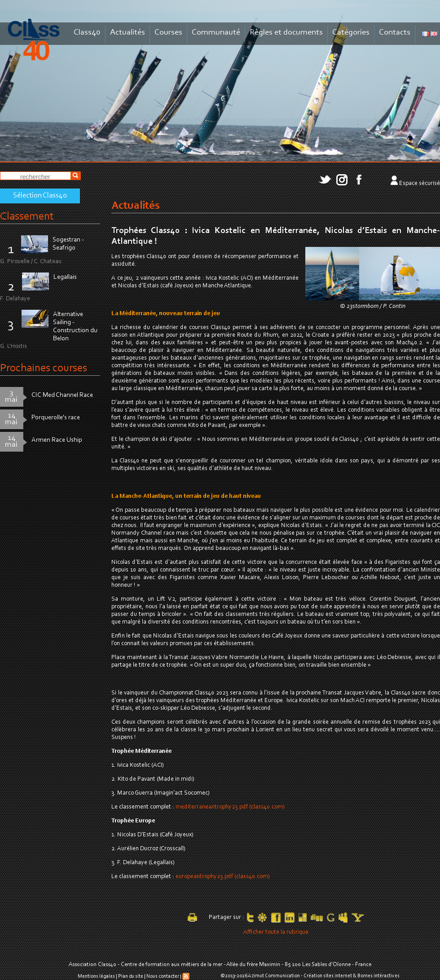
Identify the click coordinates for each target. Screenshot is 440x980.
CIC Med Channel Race (62, 395)
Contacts (395, 33)
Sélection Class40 (40, 196)
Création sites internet (328, 976)
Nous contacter (163, 976)
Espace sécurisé (420, 184)
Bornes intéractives (378, 976)
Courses (168, 33)
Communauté (216, 33)
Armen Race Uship (57, 440)
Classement (27, 217)
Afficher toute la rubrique (276, 932)
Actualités (128, 33)
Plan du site (131, 976)
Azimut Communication (274, 976)
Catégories (351, 33)
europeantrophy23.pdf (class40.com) (223, 877)
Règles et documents (286, 33)
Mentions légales (96, 976)
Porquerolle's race (56, 418)
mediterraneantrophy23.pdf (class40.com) (230, 807)
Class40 (87, 33)
